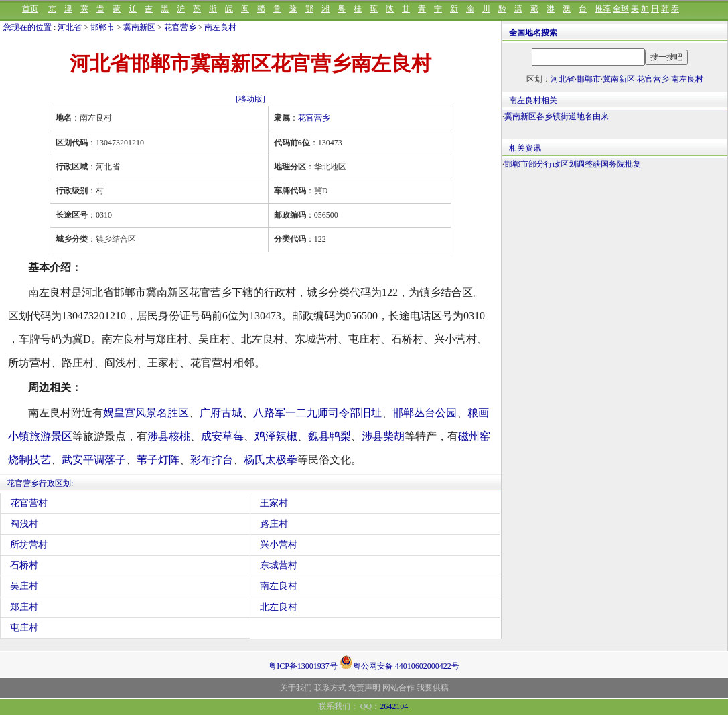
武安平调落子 (94, 460)
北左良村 (279, 607)
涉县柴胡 (383, 436)
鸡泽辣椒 (276, 436)
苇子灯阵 (158, 460)
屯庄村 (24, 628)
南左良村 (220, 27)
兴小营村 (279, 545)
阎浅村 (24, 524)
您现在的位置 (27, 27)
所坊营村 (29, 545)
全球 (621, 9)
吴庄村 (24, 586)
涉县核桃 (169, 436)
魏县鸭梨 (330, 436)
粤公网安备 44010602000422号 (399, 662)
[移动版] (250, 99)
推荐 (603, 9)
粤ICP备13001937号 (303, 666)
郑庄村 (24, 607)
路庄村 (274, 524)
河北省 (70, 27)
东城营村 (279, 565)
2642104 (394, 706)
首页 (30, 9)
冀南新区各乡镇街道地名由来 (557, 116)
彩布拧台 (212, 460)
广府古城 (221, 413)
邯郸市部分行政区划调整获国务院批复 (573, 164)
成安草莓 (222, 436)
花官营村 (29, 503)
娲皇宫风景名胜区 (146, 413)
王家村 (274, 503)
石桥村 (24, 565)
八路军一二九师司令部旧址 (317, 413)
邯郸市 (102, 27)
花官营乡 (180, 27)
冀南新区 (139, 27)
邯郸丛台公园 (425, 413)
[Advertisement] (615, 282)
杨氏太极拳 (271, 460)
